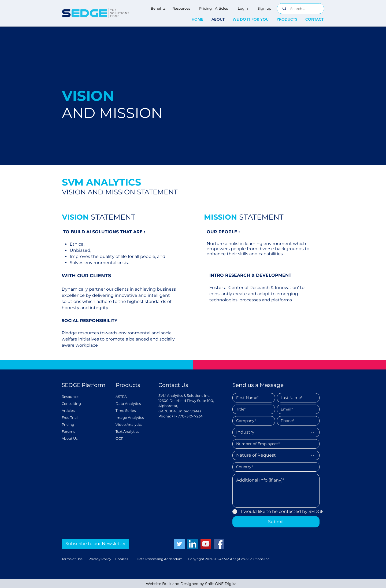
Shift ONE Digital (221, 584)
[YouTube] (206, 544)
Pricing (68, 424)
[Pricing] (205, 8)
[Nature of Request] (276, 455)
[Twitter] (179, 544)
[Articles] (221, 8)
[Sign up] (264, 8)
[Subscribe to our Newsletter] (95, 544)
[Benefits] (158, 8)
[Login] (243, 8)
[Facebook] (219, 544)
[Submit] (276, 522)
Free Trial (70, 417)
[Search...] (301, 9)
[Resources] (181, 8)
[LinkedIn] (193, 544)
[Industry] (276, 432)
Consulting (71, 404)
